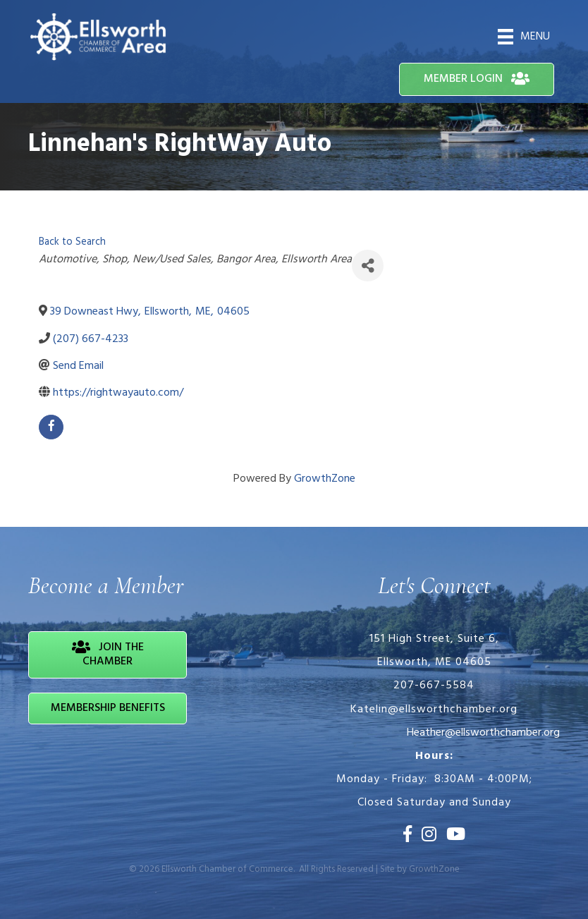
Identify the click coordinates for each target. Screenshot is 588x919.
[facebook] (51, 427)
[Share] (368, 266)
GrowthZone (325, 479)
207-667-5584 (434, 686)
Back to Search (72, 242)
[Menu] (524, 37)
